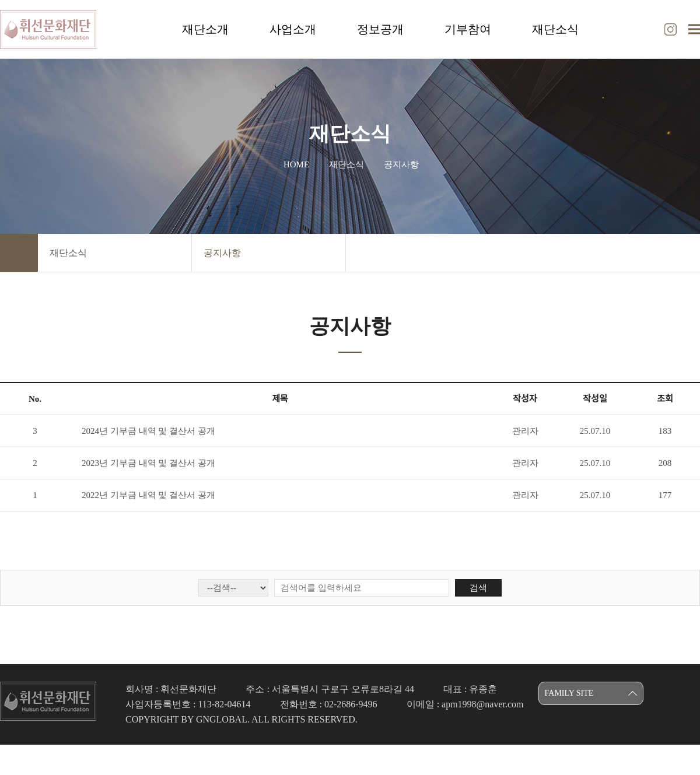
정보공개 (380, 29)
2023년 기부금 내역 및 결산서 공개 (148, 463)
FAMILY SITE (569, 693)
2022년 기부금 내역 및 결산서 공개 (148, 495)
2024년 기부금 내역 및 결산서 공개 (148, 431)
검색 (478, 588)
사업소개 (293, 29)
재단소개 (205, 29)
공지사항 (222, 253)
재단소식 (555, 29)
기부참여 (468, 29)
